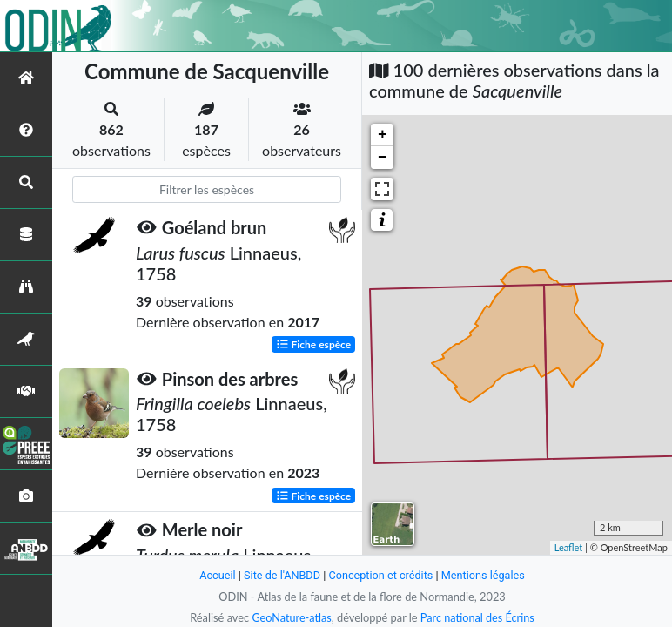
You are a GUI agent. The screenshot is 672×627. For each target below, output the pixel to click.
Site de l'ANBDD (282, 575)
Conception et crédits (381, 575)
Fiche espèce (314, 344)
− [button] (383, 158)
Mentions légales (484, 575)
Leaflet (569, 547)
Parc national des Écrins (478, 617)
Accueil (216, 575)
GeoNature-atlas (291, 617)
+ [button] (383, 135)
